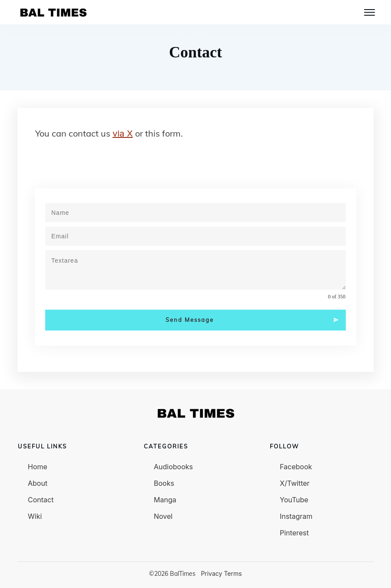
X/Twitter (295, 483)
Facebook (296, 467)
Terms (233, 573)
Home (38, 467)
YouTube (294, 500)
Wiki (35, 516)
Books (164, 483)
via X (123, 134)
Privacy (211, 573)
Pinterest (294, 533)
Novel (163, 516)
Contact (41, 500)
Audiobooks (173, 467)
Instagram (296, 516)
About (38, 483)
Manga (165, 500)
